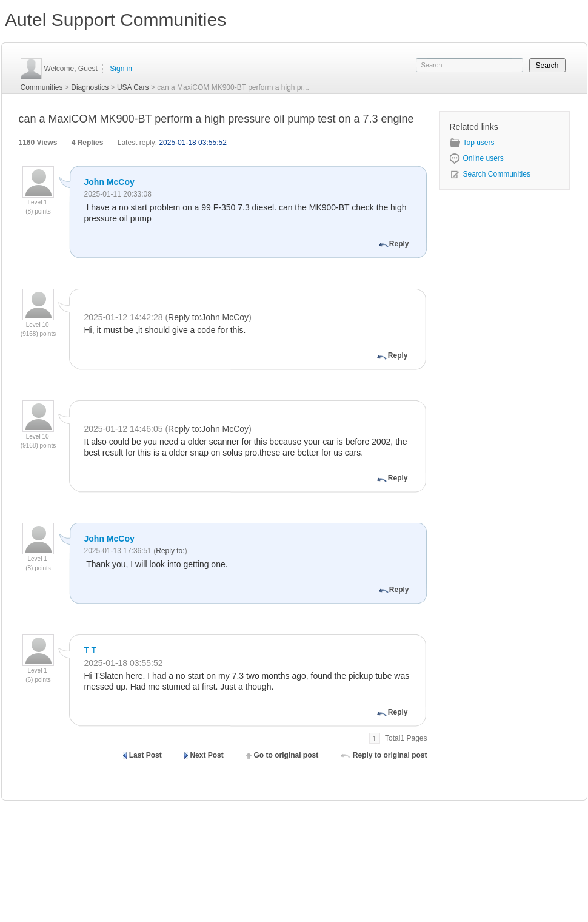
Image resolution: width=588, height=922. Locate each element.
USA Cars (133, 87)
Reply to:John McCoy (208, 317)
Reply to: (170, 551)
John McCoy (109, 182)
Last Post (145, 755)
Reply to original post (390, 755)
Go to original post (286, 755)
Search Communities (490, 174)
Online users (477, 158)
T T (91, 650)
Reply (399, 244)
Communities (42, 87)
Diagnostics (90, 87)
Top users (472, 143)
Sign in (121, 69)
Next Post (206, 755)
